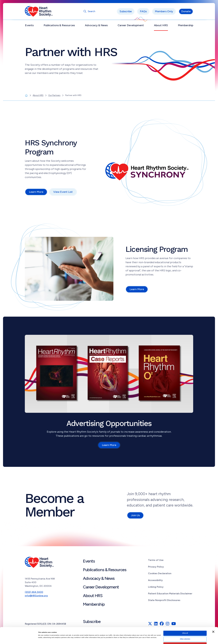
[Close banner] (213, 615)
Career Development (131, 25)
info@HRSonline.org (36, 596)
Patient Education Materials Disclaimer (170, 594)
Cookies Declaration (160, 573)
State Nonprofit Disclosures (164, 600)
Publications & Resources (59, 25)
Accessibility (155, 580)
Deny (185, 629)
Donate (186, 11)
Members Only (164, 11)
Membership (186, 25)
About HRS (161, 25)
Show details (126, 639)
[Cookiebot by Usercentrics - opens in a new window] (20, 639)
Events (29, 25)
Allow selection (185, 623)
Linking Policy (156, 587)
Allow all (185, 617)
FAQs (143, 11)
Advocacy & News (96, 25)
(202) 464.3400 (34, 592)
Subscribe (126, 11)
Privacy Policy (156, 567)
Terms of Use (156, 560)
